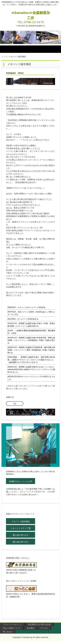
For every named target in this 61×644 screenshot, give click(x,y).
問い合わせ (8, 632)
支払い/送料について (12, 628)
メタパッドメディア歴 (21, 528)
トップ (4, 57)
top (15, 403)
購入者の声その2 (21, 542)
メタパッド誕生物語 (21, 521)
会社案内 (30, 628)
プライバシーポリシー (12, 624)
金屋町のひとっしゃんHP (20, 481)
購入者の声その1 (21, 535)
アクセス (44, 628)
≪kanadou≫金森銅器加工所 (30, 15)
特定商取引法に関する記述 (39, 624)
